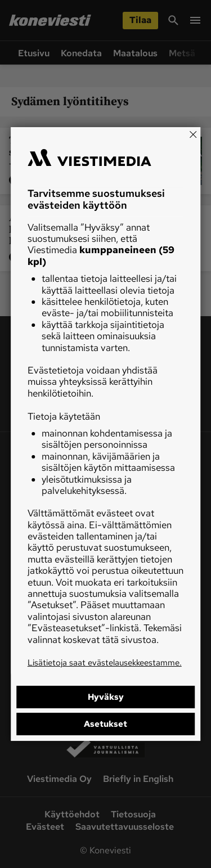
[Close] (193, 134)
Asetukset (105, 724)
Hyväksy (106, 697)
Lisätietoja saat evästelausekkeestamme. (105, 663)
